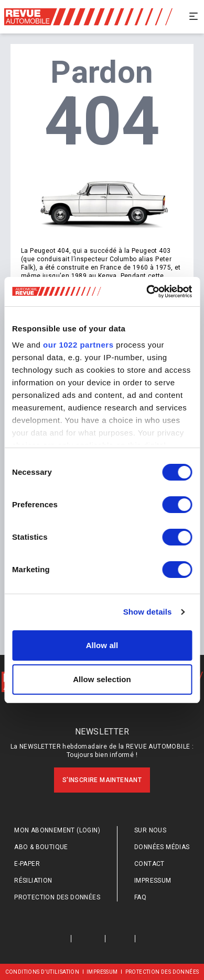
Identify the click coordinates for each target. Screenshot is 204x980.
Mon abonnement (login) (57, 830)
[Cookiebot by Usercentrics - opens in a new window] (147, 292)
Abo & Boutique (41, 847)
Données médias (162, 847)
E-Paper (27, 864)
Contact (149, 864)
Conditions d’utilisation (42, 972)
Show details (148, 612)
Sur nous (150, 830)
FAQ (140, 897)
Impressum (153, 881)
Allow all (102, 645)
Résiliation (33, 881)
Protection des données (57, 897)
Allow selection (102, 679)
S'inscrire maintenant (102, 780)
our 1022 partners (78, 345)
